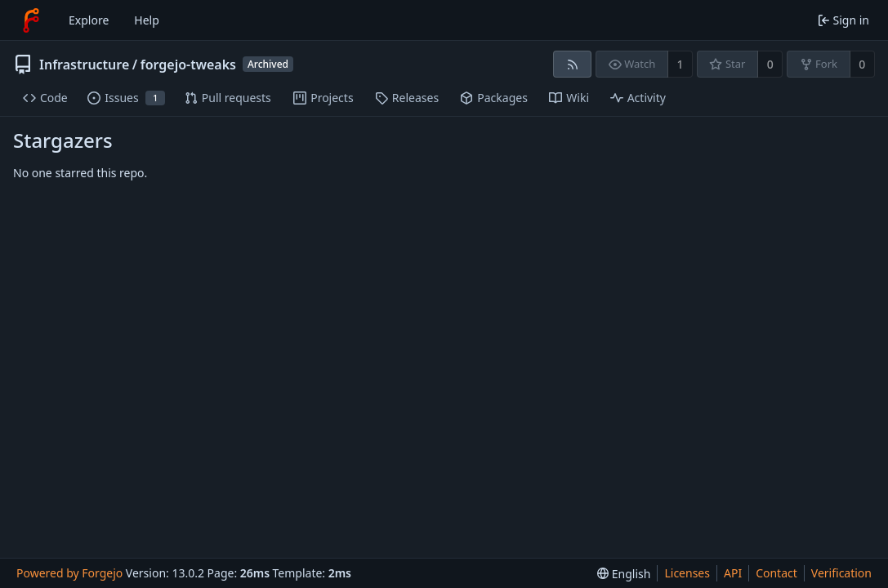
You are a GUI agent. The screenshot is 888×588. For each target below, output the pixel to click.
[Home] (31, 20)
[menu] (624, 574)
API (733, 573)
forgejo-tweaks (188, 65)
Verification (841, 573)
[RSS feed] (572, 64)
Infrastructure (84, 65)
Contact (776, 573)
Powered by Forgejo (69, 573)
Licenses (687, 573)
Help (147, 20)
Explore (89, 20)
